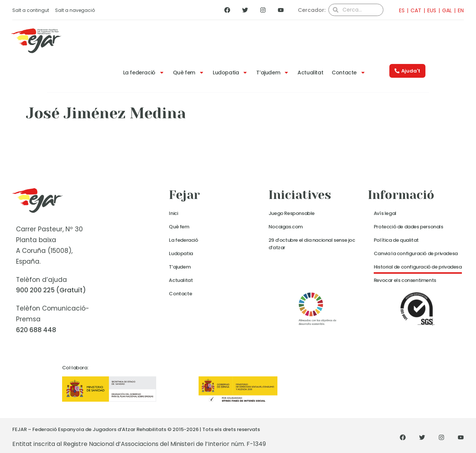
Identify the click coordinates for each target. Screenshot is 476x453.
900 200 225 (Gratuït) (51, 290)
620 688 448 (36, 330)
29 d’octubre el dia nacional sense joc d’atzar (312, 244)
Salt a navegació (75, 10)
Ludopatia (230, 73)
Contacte (349, 73)
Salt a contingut (31, 10)
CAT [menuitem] (416, 10)
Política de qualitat (396, 240)
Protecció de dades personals (409, 227)
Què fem (189, 73)
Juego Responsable (292, 213)
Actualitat (310, 73)
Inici (173, 213)
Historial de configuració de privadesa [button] (418, 267)
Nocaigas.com (286, 227)
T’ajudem (273, 73)
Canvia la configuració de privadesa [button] (416, 253)
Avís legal (385, 213)
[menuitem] (400, 10)
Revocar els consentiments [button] (405, 280)
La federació (144, 73)
